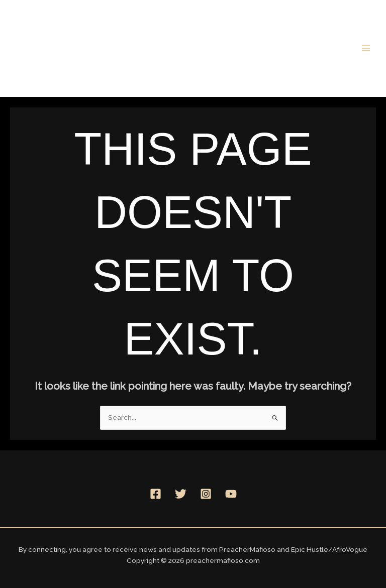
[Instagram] (206, 494)
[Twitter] (181, 494)
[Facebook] (156, 494)
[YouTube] (231, 494)
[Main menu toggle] (366, 48)
